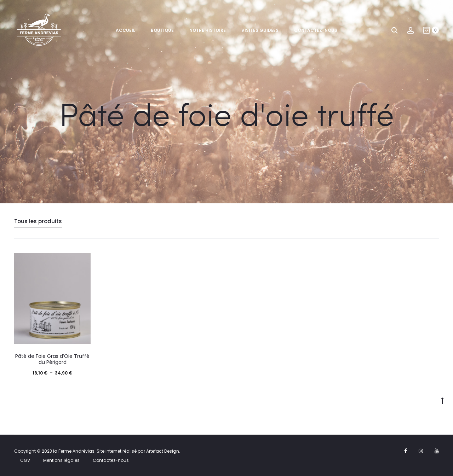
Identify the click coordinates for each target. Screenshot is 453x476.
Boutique (162, 30)
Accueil (125, 30)
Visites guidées (260, 30)
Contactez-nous (316, 30)
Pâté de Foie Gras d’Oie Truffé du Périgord (52, 359)
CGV (25, 460)
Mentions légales (61, 460)
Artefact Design (163, 451)
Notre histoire (208, 30)
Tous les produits (38, 221)
